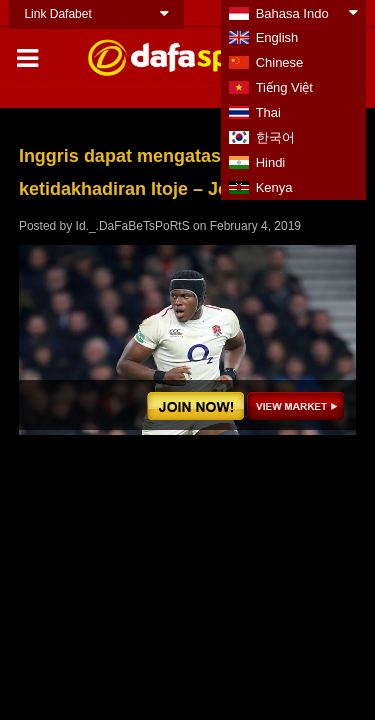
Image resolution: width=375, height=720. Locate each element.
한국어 (275, 137)
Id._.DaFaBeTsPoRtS (133, 226)
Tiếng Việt (284, 87)
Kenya (274, 187)
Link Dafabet (57, 14)
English (277, 37)
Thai (268, 112)
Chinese (280, 62)
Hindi (271, 162)
